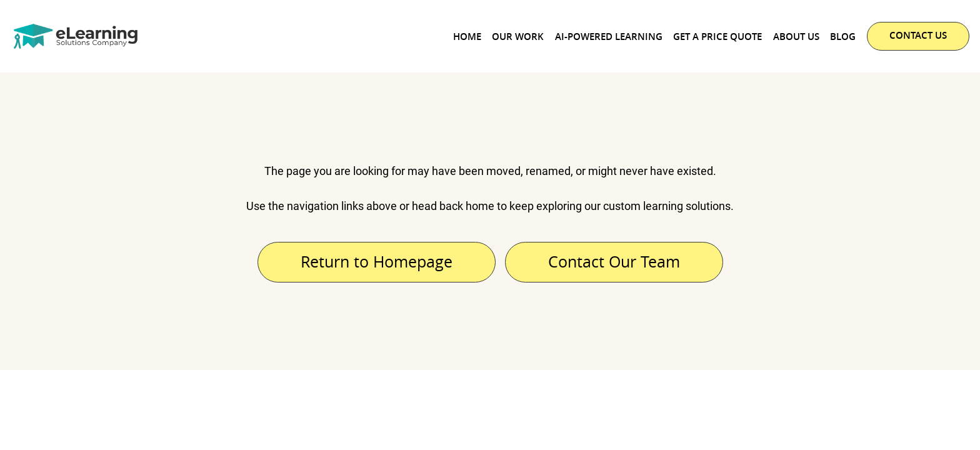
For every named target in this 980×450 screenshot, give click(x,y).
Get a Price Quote (717, 37)
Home (467, 37)
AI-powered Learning (609, 37)
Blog (843, 37)
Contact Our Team (614, 262)
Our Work (518, 37)
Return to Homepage (377, 262)
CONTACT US (918, 36)
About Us (796, 37)
